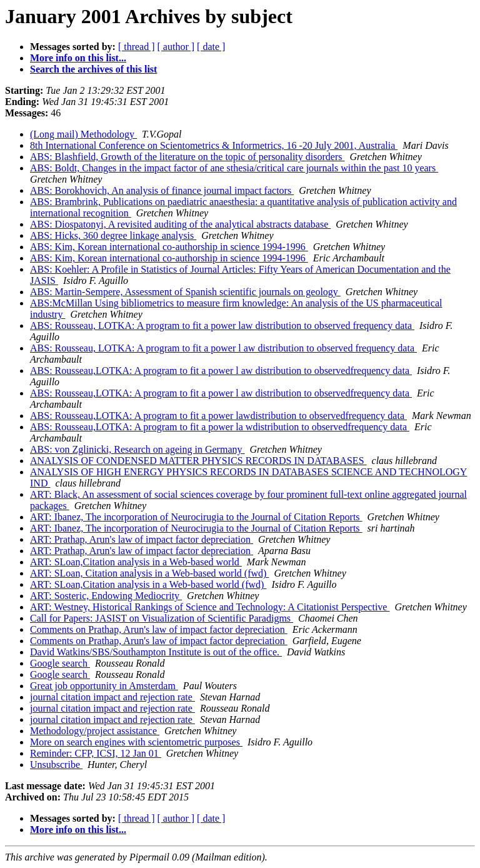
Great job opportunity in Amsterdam (104, 686)
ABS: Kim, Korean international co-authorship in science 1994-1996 (169, 247)
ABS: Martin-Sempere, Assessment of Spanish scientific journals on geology (185, 292)
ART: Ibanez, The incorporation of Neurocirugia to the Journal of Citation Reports (196, 517)
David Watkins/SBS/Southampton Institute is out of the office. (156, 652)
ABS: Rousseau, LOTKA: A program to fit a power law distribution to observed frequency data (222, 325)
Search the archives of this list (93, 69)
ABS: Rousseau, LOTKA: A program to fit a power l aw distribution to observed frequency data (223, 348)
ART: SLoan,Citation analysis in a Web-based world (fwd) (148, 584)
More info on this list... (78, 58)
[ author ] (176, 47)
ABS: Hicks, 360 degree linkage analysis (113, 235)
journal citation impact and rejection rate (112, 697)
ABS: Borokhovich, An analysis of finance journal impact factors (162, 190)
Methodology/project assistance (95, 731)
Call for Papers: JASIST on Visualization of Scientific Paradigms (162, 618)
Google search (60, 663)
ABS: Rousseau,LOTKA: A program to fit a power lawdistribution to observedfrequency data (218, 416)
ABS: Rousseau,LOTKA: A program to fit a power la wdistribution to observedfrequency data (220, 427)
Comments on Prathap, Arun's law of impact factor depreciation (159, 629)
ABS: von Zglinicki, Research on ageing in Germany (137, 449)
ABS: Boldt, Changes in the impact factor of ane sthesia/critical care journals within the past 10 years (234, 168)
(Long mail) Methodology (83, 134)
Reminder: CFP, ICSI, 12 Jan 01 (96, 753)
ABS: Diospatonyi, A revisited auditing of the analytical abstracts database (180, 224)
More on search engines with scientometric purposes (136, 742)
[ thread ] (137, 47)
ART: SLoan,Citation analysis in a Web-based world (136, 562)
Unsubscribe (56, 765)
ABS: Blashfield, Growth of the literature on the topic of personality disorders (187, 157)
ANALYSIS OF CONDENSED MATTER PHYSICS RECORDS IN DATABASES (198, 461)
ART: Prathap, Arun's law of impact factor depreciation (142, 539)
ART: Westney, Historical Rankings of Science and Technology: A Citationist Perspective (210, 607)
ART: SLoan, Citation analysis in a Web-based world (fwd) (149, 573)
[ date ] (211, 47)
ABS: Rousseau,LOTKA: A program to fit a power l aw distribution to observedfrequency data (221, 371)
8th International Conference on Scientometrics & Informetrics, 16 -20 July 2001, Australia (214, 145)
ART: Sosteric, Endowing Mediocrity (106, 596)
